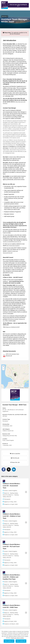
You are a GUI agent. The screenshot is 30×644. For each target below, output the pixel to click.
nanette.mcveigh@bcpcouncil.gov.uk (12, 242)
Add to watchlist (15, 454)
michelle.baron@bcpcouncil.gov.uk (18, 238)
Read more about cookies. (18, 638)
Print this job (15, 458)
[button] (15, 375)
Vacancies (5, 16)
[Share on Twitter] (9, 469)
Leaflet (15, 388)
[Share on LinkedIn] (14, 469)
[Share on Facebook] (4, 469)
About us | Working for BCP (13, 327)
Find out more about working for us (18, 5)
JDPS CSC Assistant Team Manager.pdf (12, 355)
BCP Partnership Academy (13, 246)
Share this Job (15, 462)
